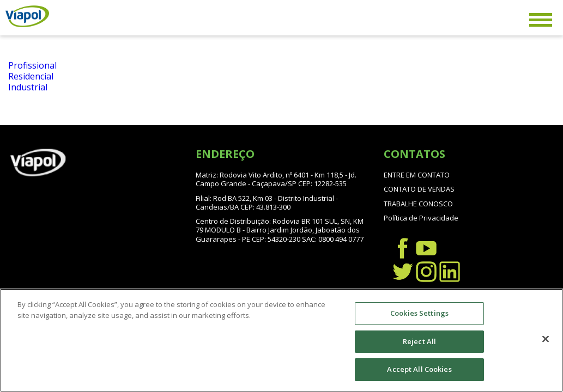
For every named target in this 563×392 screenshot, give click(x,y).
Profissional (32, 65)
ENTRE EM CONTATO (417, 175)
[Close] (546, 339)
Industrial (28, 87)
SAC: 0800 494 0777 (333, 239)
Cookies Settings (419, 313)
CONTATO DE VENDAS (419, 189)
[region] (282, 340)
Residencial (31, 76)
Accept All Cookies (419, 369)
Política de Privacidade (421, 218)
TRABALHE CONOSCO (418, 204)
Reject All (419, 341)
